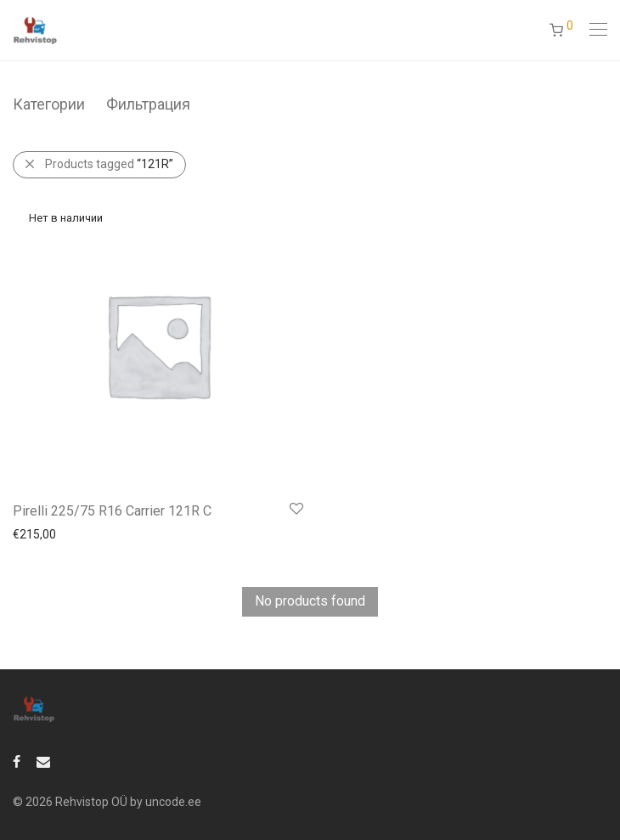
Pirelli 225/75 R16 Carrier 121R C (112, 511)
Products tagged (109, 164)
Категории (49, 104)
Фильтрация (148, 104)
